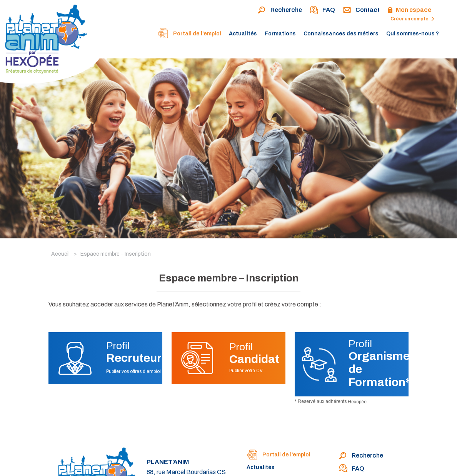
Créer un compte (412, 19)
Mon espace (409, 10)
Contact (361, 10)
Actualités (243, 34)
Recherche (280, 10)
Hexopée (357, 402)
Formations (280, 34)
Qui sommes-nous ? (413, 34)
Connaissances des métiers (341, 34)
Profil (134, 352)
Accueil (60, 254)
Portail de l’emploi (189, 34)
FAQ (322, 10)
